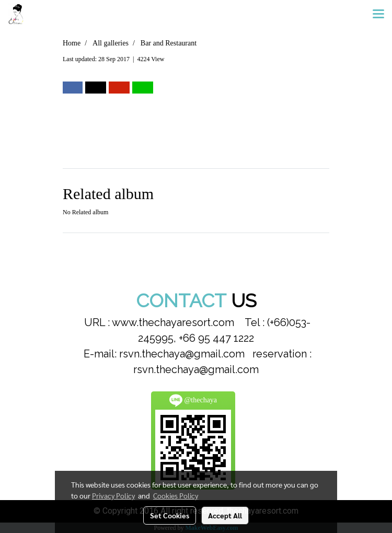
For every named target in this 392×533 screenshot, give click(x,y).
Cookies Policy (176, 495)
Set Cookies (170, 515)
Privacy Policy (113, 495)
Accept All (225, 515)
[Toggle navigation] (378, 15)
